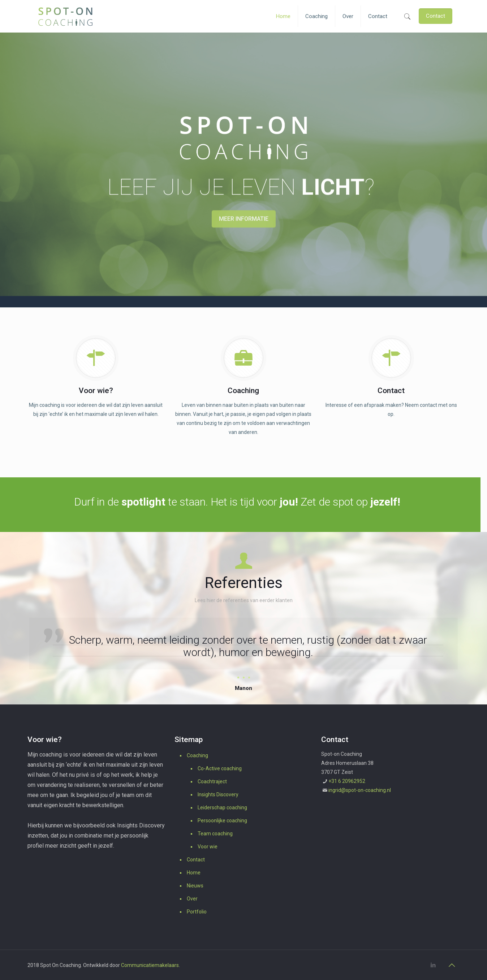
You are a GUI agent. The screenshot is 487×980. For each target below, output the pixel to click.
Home (194, 873)
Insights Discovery (218, 794)
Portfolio (197, 912)
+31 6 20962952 (347, 781)
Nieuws (195, 886)
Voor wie (208, 847)
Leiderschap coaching (222, 808)
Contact (196, 860)
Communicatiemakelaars (150, 965)
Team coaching (215, 834)
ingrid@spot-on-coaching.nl (360, 790)
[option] (243, 656)
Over (192, 899)
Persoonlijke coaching (222, 821)
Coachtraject (212, 781)
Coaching (197, 755)
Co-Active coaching (220, 768)
